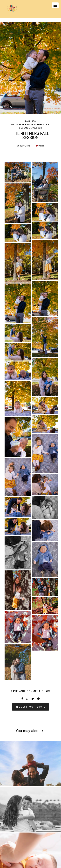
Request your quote (30, 707)
